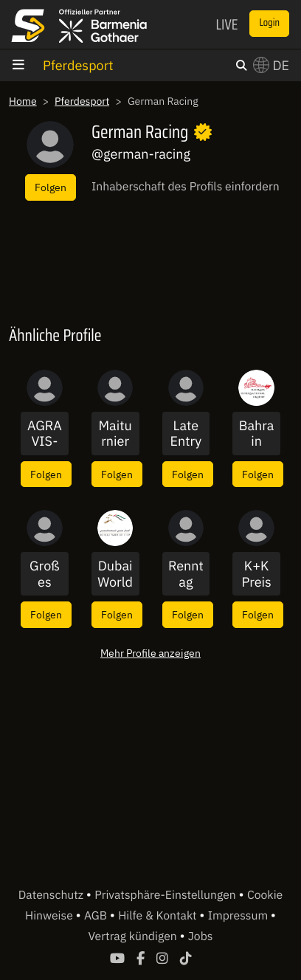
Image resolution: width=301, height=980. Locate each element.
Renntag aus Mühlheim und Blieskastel (186, 574)
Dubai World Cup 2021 (115, 574)
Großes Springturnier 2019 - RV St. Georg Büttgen (44, 574)
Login (269, 23)
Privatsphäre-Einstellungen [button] (166, 895)
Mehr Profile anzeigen (150, 653)
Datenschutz (52, 895)
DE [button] (271, 65)
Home (23, 101)
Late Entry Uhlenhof (186, 434)
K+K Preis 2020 (256, 574)
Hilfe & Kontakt (159, 916)
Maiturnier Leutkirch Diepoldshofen (115, 434)
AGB (97, 916)
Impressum (239, 916)
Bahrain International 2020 (257, 434)
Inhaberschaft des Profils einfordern (186, 187)
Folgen (51, 187)
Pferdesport (78, 65)
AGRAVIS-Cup (45, 434)
